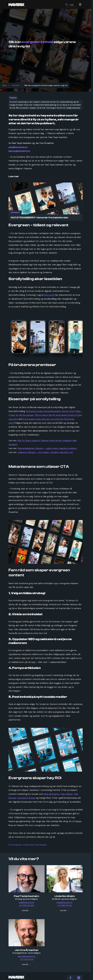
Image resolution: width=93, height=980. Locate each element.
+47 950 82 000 (27, 905)
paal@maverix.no (27, 902)
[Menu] (80, 4)
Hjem (5, 85)
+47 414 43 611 (27, 959)
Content (16, 85)
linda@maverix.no (65, 902)
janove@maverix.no (27, 956)
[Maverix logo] (20, 4)
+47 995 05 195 (65, 905)
